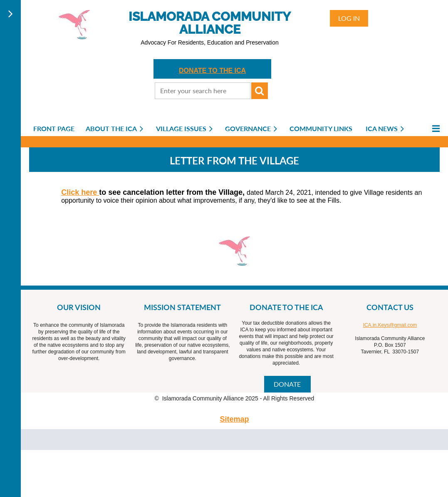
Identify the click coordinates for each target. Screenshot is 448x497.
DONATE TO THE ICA (212, 71)
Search (260, 91)
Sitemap (234, 419)
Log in (349, 18)
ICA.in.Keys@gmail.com (390, 325)
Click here (80, 192)
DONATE (287, 384)
